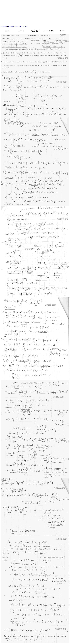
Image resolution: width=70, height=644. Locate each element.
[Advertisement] (18, 12)
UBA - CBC (19, 27)
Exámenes (11, 27)
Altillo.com (4, 27)
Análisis (26, 27)
